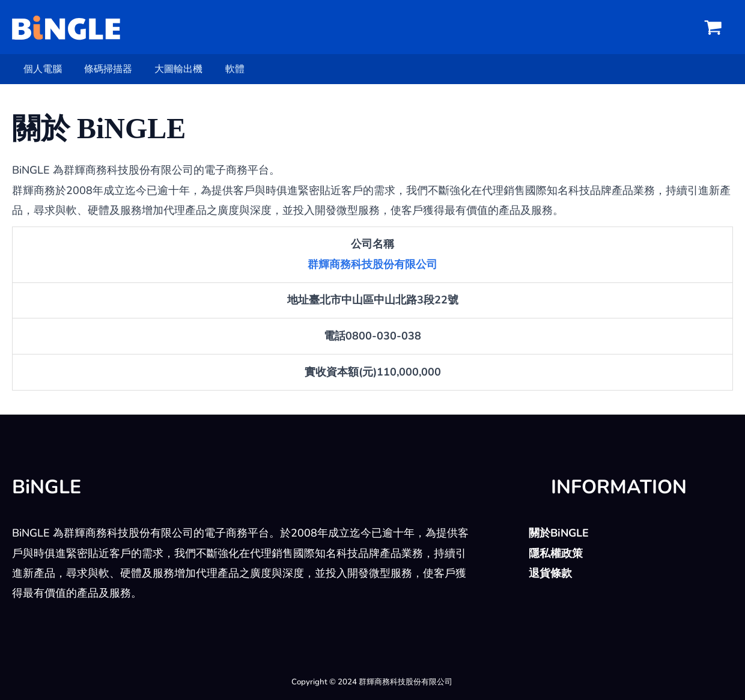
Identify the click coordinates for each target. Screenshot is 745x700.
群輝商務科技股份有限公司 (372, 264)
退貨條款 (550, 573)
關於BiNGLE (559, 533)
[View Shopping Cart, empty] (713, 27)
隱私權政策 (556, 553)
